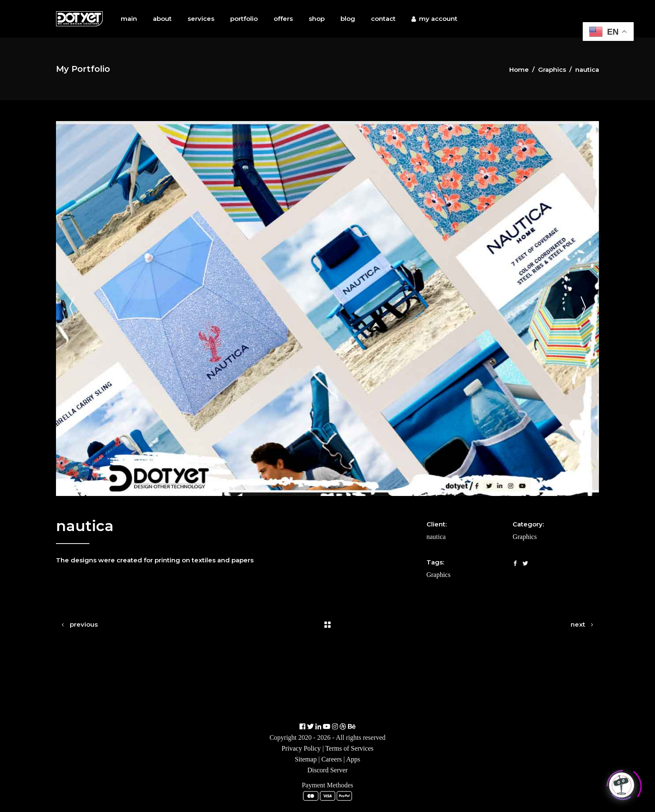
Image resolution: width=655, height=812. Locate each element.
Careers (331, 759)
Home (519, 70)
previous (84, 624)
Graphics (552, 70)
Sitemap (306, 759)
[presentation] (72, 309)
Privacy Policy (301, 748)
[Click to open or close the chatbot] (622, 784)
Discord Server (327, 770)
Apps (353, 759)
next (578, 624)
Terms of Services (349, 748)
